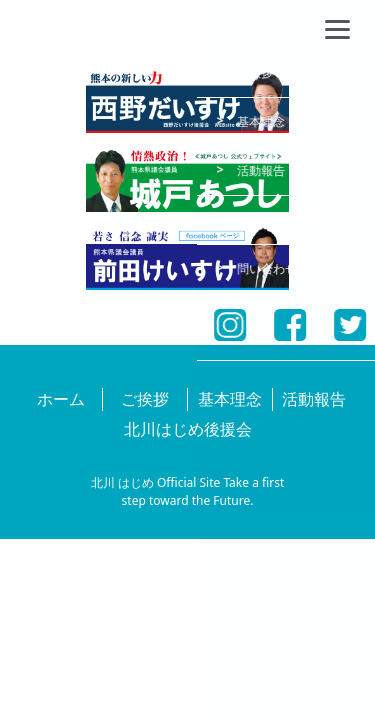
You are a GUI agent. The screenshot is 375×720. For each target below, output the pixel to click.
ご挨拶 (145, 399)
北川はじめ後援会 (188, 429)
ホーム (61, 399)
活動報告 (314, 399)
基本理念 (230, 399)
